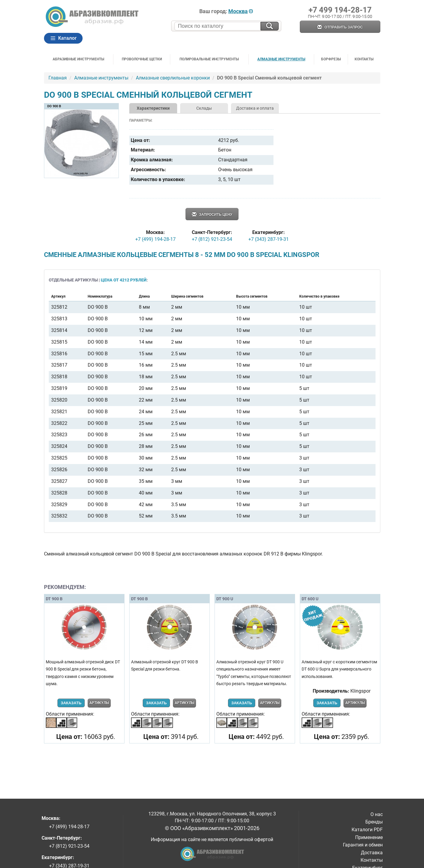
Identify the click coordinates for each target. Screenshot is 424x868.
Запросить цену (212, 215)
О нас (377, 814)
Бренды (374, 822)
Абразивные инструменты (78, 59)
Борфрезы (331, 59)
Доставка (372, 853)
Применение (369, 837)
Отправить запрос (340, 27)
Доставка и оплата (255, 108)
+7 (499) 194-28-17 (155, 239)
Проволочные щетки (142, 59)
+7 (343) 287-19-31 (269, 239)
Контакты (364, 59)
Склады (204, 108)
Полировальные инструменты (209, 59)
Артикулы (99, 703)
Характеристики (153, 108)
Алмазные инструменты (281, 59)
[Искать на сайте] (270, 26)
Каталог (63, 38)
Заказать (71, 703)
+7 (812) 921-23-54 (212, 239)
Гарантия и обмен (363, 845)
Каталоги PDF (367, 830)
